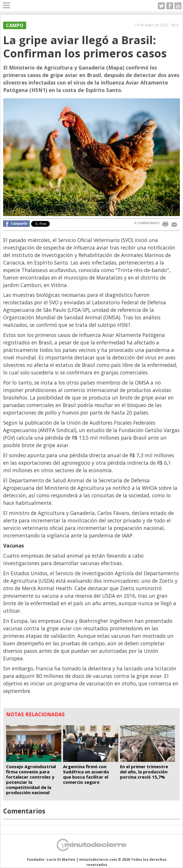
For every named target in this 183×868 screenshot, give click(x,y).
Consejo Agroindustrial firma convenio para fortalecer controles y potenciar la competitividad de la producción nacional (31, 779)
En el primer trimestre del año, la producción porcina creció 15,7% (144, 772)
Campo (15, 25)
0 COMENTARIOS (147, 223)
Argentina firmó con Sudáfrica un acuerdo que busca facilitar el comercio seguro (86, 774)
